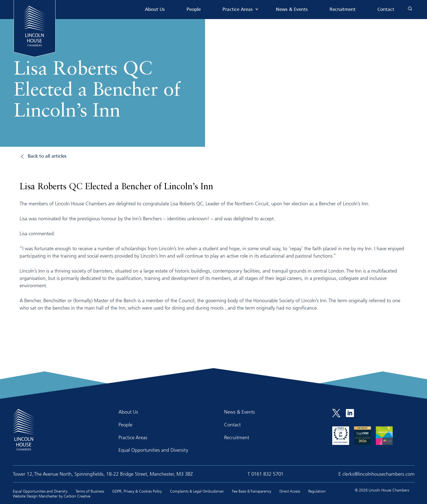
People (194, 10)
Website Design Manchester (35, 496)
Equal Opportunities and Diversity (153, 450)
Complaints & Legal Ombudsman (197, 491)
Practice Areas (238, 10)
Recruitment (343, 10)
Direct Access (290, 491)
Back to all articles (47, 156)
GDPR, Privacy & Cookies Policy (137, 491)
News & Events (292, 10)
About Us (155, 10)
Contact (386, 10)
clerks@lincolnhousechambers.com (378, 474)
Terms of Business (90, 491)
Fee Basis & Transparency (252, 491)
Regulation (317, 491)
